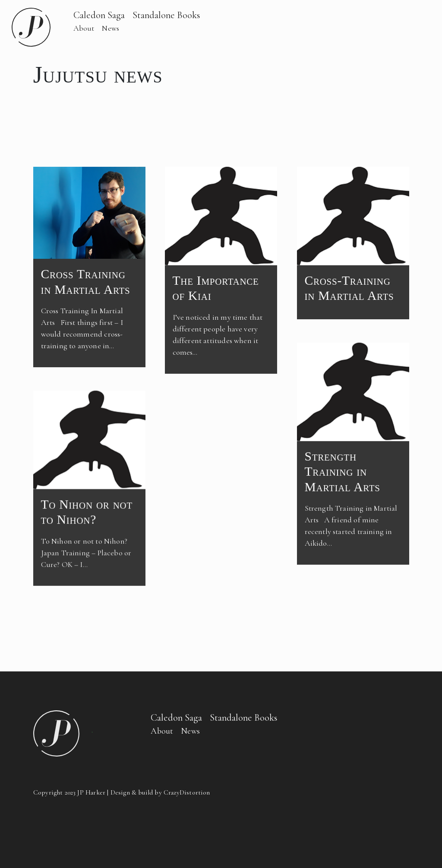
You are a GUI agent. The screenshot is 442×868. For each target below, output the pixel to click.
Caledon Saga (99, 15)
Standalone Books (166, 15)
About (84, 28)
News (110, 28)
